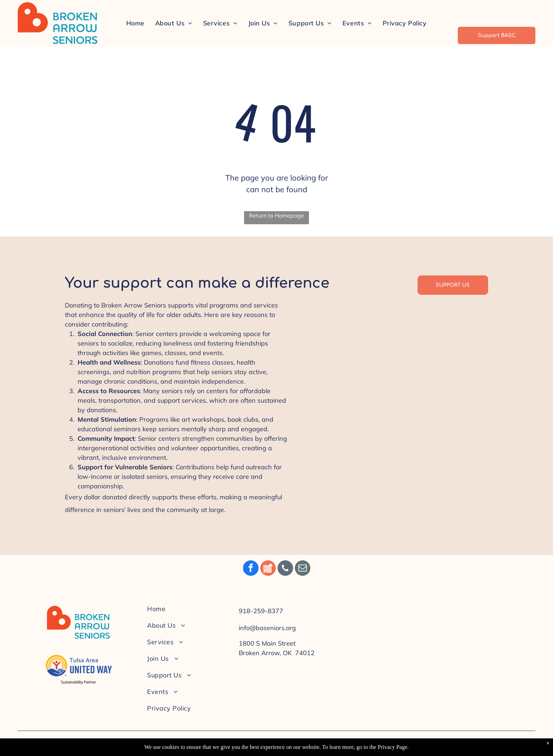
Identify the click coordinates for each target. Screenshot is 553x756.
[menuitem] (135, 23)
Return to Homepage (276, 215)
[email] (303, 569)
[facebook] (251, 569)
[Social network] (268, 569)
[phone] (285, 569)
